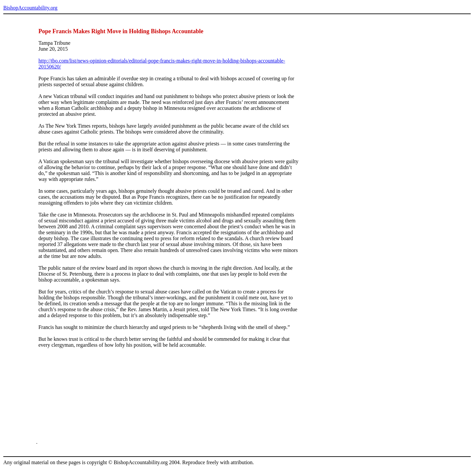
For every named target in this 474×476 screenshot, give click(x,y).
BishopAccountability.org (30, 8)
